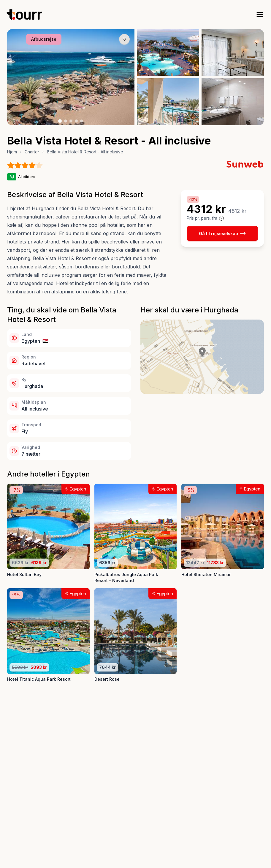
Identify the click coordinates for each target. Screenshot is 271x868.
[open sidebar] (260, 15)
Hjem (12, 152)
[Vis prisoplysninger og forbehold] (221, 218)
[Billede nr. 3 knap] (71, 121)
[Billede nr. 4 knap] (76, 121)
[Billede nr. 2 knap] (66, 121)
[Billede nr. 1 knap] (60, 121)
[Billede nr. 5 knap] (82, 121)
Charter (32, 152)
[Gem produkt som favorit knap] (124, 39)
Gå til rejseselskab (222, 233)
